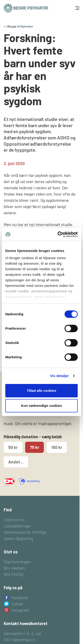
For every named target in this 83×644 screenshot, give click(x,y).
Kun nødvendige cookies (41, 406)
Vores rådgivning (18, 538)
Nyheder (27, 26)
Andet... (16, 462)
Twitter (17, 604)
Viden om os (14, 520)
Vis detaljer (60, 376)
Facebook (20, 598)
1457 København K (19, 640)
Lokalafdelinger (17, 526)
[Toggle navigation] (77, 8)
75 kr (34, 447)
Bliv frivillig (13, 574)
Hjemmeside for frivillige (25, 532)
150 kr (57, 447)
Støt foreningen (17, 562)
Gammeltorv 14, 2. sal (22, 633)
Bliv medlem (14, 568)
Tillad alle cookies (41, 391)
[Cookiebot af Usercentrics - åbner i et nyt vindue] (59, 234)
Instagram (20, 610)
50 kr (13, 447)
